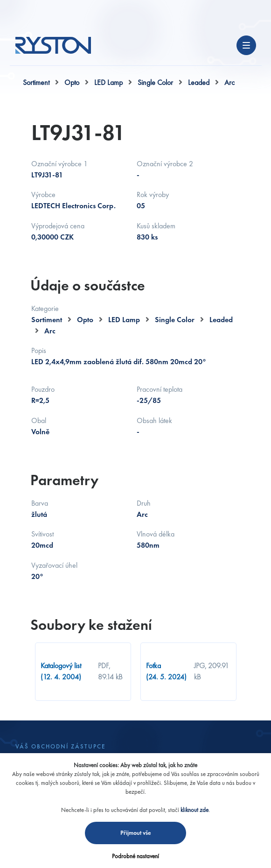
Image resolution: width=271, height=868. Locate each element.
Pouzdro (43, 389)
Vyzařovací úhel (54, 565)
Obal (39, 420)
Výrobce (43, 194)
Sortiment (36, 82)
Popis (39, 350)
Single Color (155, 82)
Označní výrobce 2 (165, 164)
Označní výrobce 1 (59, 164)
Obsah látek (154, 420)
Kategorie (45, 308)
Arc (229, 82)
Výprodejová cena (58, 226)
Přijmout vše (136, 833)
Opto (72, 82)
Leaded (199, 82)
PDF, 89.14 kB (110, 671)
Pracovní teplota (160, 389)
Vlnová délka (156, 534)
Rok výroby (153, 194)
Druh (144, 503)
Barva (40, 503)
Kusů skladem (156, 226)
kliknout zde (195, 810)
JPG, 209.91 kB (212, 671)
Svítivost (42, 534)
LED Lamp (108, 82)
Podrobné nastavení (135, 856)
